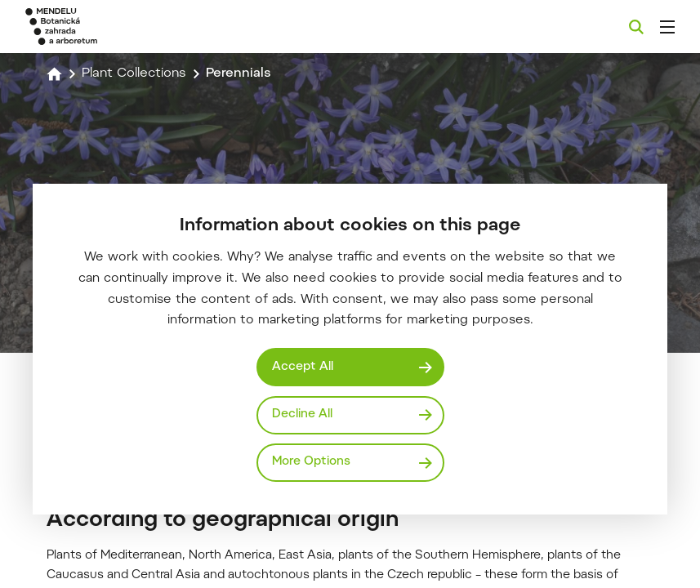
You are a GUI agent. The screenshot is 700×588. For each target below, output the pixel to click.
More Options (311, 462)
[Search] (636, 27)
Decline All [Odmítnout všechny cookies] (302, 414)
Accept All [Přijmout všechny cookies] (303, 367)
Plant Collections (134, 73)
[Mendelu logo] (112, 27)
